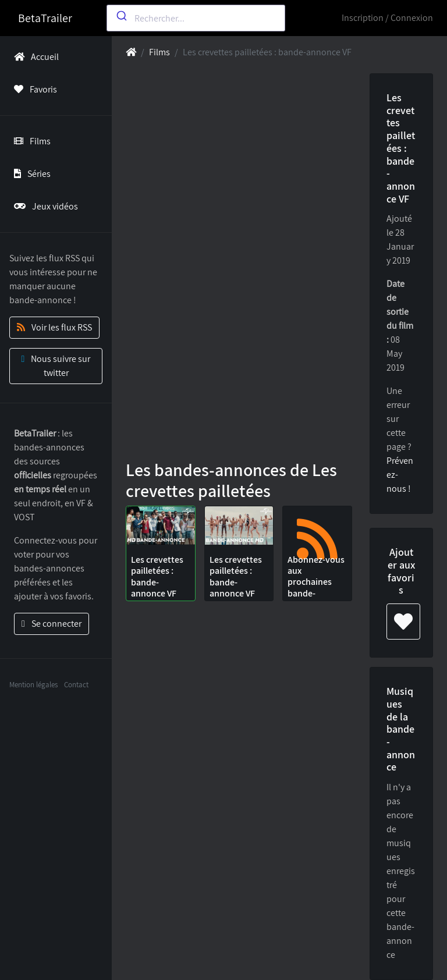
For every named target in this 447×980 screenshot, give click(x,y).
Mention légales (33, 685)
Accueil (34, 57)
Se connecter (52, 624)
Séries (30, 174)
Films (30, 141)
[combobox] (196, 18)
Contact (76, 685)
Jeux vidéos (44, 206)
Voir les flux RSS (54, 327)
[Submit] (121, 16)
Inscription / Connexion (387, 18)
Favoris (33, 89)
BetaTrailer (45, 18)
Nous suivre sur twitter (56, 366)
